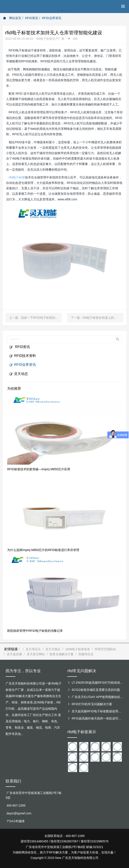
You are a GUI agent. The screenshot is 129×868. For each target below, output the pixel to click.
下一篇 (97, 318)
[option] (64, 13)
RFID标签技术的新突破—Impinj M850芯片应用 (39, 469)
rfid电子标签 (17, 177)
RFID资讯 (32, 18)
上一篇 (35, 318)
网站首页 (12, 18)
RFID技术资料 (23, 356)
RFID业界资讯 (52, 18)
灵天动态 (19, 374)
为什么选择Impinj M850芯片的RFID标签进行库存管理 (43, 550)
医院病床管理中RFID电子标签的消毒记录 (35, 631)
